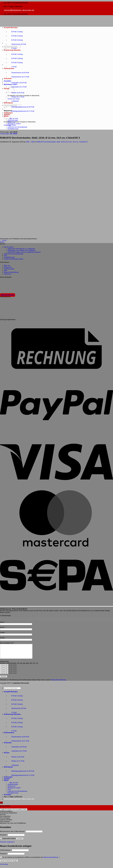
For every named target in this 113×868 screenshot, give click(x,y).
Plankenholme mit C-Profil (18, 77)
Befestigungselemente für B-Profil (21, 107)
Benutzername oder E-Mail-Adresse (13, 834)
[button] (7, 81)
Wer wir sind (13, 119)
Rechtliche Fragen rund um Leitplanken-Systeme (24, 252)
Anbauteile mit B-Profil (17, 83)
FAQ (9, 125)
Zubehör (7, 782)
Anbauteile (8, 79)
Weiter (3, 242)
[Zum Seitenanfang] (1, 688)
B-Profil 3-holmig (15, 40)
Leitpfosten (13, 101)
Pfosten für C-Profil (16, 97)
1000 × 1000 (30, 142)
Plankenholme (9, 68)
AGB (5, 271)
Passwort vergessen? (7, 845)
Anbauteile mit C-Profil (17, 87)
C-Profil (12, 48)
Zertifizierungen (13, 120)
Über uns (7, 265)
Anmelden (20, 841)
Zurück (3, 240)
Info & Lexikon (9, 247)
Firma (2, 627)
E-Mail (3, 633)
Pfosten (7, 89)
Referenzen (12, 122)
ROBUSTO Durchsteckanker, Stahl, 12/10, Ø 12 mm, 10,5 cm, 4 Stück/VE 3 (62, 142)
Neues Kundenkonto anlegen (9, 863)
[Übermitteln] (5, 49)
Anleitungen (8, 780)
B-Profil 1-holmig (15, 32)
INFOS (6, 783)
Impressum (8, 274)
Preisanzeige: (9, 134)
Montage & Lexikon (14, 124)
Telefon (2, 638)
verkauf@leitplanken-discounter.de (19, 10)
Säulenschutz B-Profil (17, 44)
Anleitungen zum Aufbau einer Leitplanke (21, 250)
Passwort (4, 838)
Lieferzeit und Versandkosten (17, 127)
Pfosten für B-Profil (16, 93)
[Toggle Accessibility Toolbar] (1, 805)
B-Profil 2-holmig (15, 36)
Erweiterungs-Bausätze (12, 50)
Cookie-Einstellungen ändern (14, 259)
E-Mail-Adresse (6, 853)
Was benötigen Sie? (7, 643)
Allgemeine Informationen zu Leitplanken (21, 249)
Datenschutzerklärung (11, 272)
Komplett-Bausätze (11, 28)
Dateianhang (4, 664)
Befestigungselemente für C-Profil (21, 111)
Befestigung (8, 103)
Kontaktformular (13, 129)
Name (3, 622)
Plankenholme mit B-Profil (18, 73)
